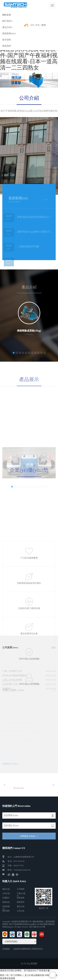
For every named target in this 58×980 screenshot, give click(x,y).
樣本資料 (7, 40)
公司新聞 (21, 889)
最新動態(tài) (9, 34)
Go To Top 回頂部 (29, 964)
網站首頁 (7, 15)
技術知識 (21, 898)
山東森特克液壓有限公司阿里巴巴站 (28, 949)
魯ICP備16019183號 (37, 927)
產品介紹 (7, 27)
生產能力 (6, 898)
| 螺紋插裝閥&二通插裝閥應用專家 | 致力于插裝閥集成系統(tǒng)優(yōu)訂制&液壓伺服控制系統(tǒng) (29, 924)
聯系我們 (7, 46)
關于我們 (7, 21)
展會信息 (6, 902)
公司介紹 (29, 98)
